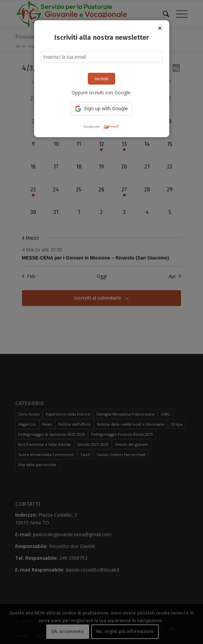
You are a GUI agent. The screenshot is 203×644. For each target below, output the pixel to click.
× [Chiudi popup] (160, 28)
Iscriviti (101, 79)
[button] (101, 109)
